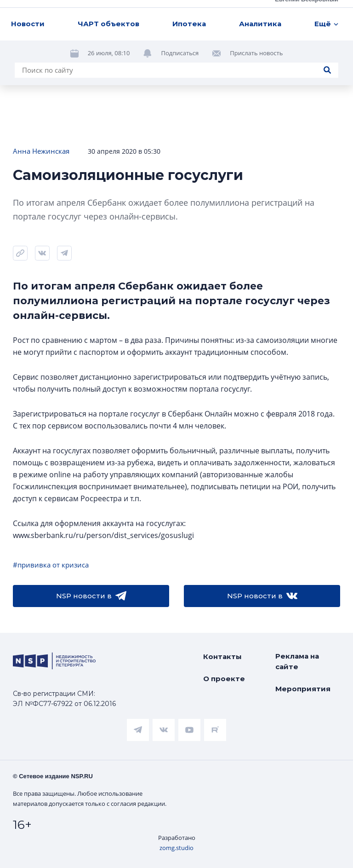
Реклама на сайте (297, 661)
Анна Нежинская (41, 151)
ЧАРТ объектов (108, 24)
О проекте (224, 679)
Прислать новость (256, 53)
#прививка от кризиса (51, 565)
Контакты (222, 657)
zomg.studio (176, 848)
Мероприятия (303, 689)
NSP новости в (91, 596)
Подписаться (180, 53)
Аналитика (260, 24)
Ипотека (189, 24)
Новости (28, 24)
